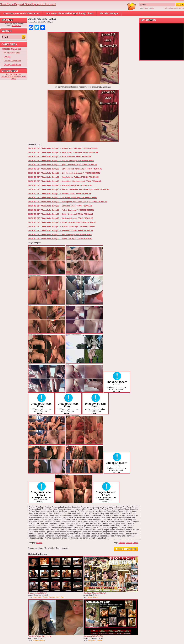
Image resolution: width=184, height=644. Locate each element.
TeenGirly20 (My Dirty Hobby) (40, 636)
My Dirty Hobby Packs (12, 65)
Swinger (100, 640)
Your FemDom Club (14, 74)
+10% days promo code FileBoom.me (21, 13)
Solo (62, 597)
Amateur (122, 543)
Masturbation (37, 597)
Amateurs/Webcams (12, 53)
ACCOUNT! (16, 26)
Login (152, 8)
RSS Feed (167, 8)
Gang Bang (92, 640)
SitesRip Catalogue (109, 13)
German (129, 543)
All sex (90, 597)
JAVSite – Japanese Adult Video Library (14, 78)
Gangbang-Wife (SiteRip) (93, 636)
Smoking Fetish (54, 597)
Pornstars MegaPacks (12, 61)
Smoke (45, 597)
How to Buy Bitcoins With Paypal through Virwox (70, 13)
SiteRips (7, 57)
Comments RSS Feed (178, 8)
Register (146, 8)
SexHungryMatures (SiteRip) (95, 593)
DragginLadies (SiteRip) (38, 593)
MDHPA (39, 543)
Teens (136, 543)
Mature (96, 597)
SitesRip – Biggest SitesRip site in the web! (28, 4)
